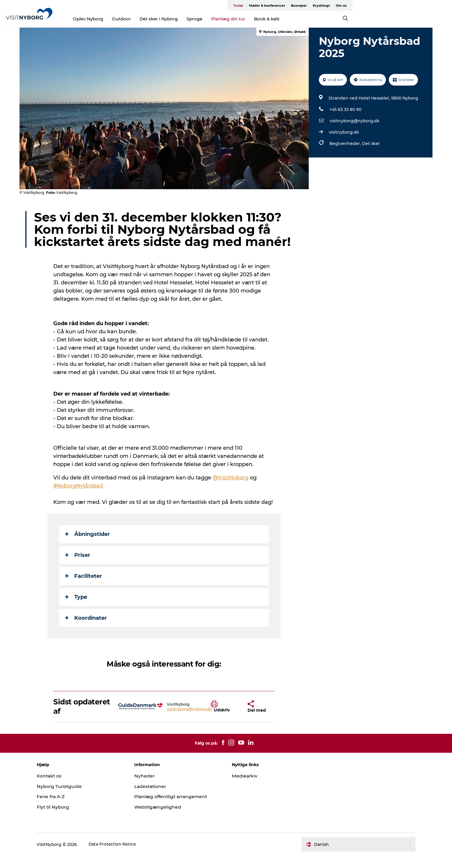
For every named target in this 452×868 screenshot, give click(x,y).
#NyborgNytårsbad (79, 498)
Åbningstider (88, 546)
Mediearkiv (245, 788)
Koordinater (87, 630)
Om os (426, 6)
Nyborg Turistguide (68, 799)
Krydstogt (406, 6)
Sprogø (244, 19)
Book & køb (317, 19)
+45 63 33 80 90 (345, 109)
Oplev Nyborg (138, 19)
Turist (323, 6)
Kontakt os (58, 788)
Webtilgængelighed (162, 819)
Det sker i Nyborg (209, 19)
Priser (78, 567)
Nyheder (149, 788)
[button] (225, 719)
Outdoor (171, 19)
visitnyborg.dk (343, 132)
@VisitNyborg (231, 490)
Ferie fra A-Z (60, 809)
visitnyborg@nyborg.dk (354, 121)
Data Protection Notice (121, 857)
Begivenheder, (345, 144)
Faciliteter (84, 588)
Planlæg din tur (278, 19)
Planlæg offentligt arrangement (177, 809)
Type (77, 609)
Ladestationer (155, 799)
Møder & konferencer (352, 6)
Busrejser (384, 6)
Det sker (370, 144)
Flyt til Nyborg (62, 819)
